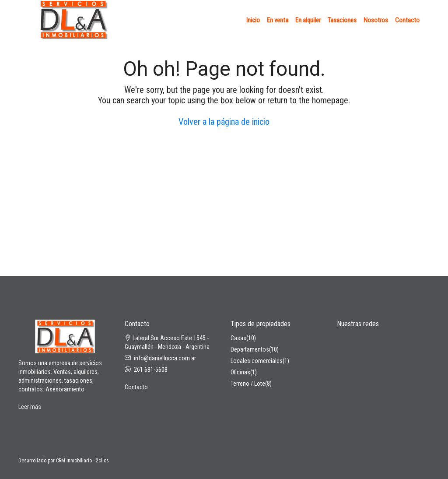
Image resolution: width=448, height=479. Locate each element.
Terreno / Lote (248, 384)
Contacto (407, 20)
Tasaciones (342, 20)
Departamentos (250, 349)
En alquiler (308, 20)
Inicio (253, 20)
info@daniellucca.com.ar (165, 358)
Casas (238, 338)
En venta (278, 20)
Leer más (30, 407)
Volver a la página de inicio (224, 122)
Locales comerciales (257, 361)
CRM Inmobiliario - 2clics (82, 461)
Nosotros (376, 20)
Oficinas (240, 372)
